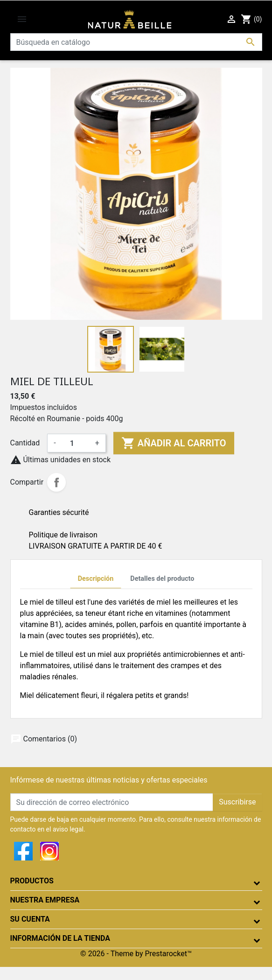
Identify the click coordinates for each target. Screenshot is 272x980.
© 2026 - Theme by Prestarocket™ (136, 954)
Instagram (49, 851)
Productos (32, 881)
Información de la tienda (60, 938)
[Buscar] (136, 42)
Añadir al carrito (174, 443)
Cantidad (25, 443)
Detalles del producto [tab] (162, 579)
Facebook (23, 851)
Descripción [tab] (96, 579)
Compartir (56, 482)
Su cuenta (30, 919)
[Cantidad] (76, 443)
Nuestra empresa (45, 900)
